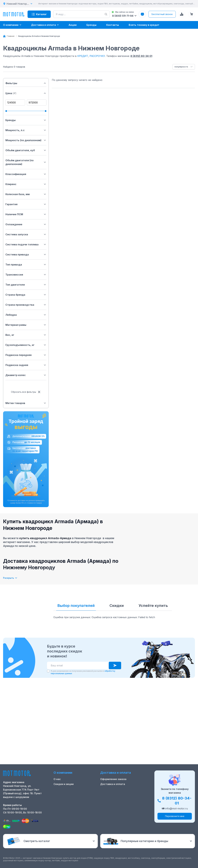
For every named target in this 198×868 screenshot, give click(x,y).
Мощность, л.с (26, 130)
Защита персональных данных (120, 808)
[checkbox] (48, 755)
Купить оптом (109, 803)
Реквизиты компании (67, 813)
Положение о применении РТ (72, 808)
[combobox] (184, 67)
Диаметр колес (26, 375)
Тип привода (26, 265)
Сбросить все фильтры (26, 392)
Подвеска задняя (26, 365)
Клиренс (26, 184)
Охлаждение (26, 224)
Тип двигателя (26, 285)
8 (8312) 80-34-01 (141, 56)
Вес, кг (26, 335)
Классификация (26, 174)
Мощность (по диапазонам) (26, 140)
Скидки (117, 606)
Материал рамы (26, 325)
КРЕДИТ (83, 56)
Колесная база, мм (26, 194)
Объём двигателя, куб (26, 150)
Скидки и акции (64, 793)
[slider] (6, 111)
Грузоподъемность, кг (26, 345)
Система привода (26, 254)
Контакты (60, 798)
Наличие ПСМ (26, 214)
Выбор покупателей (76, 606)
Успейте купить (153, 606)
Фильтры (26, 83)
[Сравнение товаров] (182, 14)
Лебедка (26, 315)
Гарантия (26, 204)
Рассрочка (107, 798)
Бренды (26, 120)
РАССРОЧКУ (97, 56)
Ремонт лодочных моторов (71, 803)
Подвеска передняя (26, 355)
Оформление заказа (113, 789)
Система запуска (26, 234)
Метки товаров (26, 403)
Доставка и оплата (113, 793)
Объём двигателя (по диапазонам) (26, 162)
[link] (39, 36)
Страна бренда (26, 295)
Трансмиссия (26, 275)
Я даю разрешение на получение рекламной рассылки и (83, 756)
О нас (57, 789)
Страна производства (26, 305)
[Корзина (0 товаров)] (192, 14)
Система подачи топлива (26, 244)
